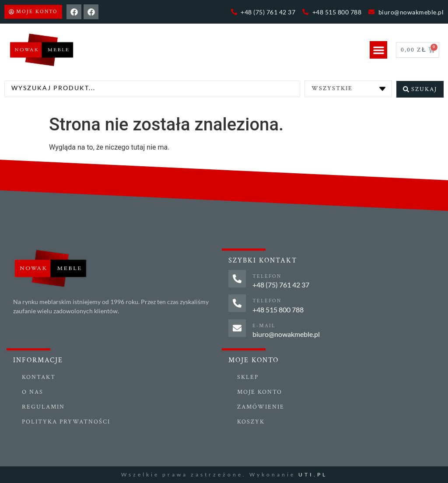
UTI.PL (313, 474)
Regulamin (43, 407)
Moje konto (260, 392)
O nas (33, 392)
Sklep (248, 377)
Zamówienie (261, 407)
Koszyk (251, 422)
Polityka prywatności (66, 422)
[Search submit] (420, 89)
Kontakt (39, 377)
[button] (379, 50)
